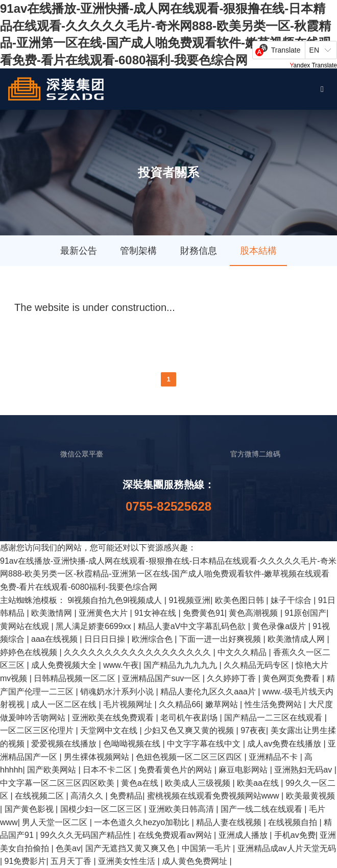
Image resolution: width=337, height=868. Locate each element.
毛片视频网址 (129, 704)
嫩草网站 (223, 704)
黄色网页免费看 (292, 678)
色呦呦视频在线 (133, 744)
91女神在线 (156, 613)
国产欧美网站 (53, 770)
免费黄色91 (204, 613)
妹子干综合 (292, 600)
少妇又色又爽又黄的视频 (190, 730)
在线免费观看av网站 (176, 835)
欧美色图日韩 (240, 600)
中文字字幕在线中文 (205, 744)
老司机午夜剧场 (190, 718)
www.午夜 (121, 665)
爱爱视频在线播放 (65, 744)
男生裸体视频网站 (98, 757)
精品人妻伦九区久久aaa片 (209, 692)
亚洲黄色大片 (104, 613)
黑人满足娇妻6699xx (94, 626)
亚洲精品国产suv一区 (162, 678)
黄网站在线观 (26, 626)
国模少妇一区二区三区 (102, 809)
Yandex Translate (313, 65)
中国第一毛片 (207, 848)
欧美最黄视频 (310, 796)
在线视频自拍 (294, 822)
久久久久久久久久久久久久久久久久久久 (138, 652)
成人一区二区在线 (65, 704)
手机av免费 (295, 835)
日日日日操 (106, 639)
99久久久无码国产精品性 (87, 835)
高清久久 (88, 796)
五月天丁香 (72, 861)
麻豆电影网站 (244, 770)
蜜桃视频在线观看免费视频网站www (214, 796)
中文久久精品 (243, 652)
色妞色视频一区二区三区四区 (190, 757)
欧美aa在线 (259, 783)
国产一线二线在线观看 (262, 809)
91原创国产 (306, 613)
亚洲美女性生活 (128, 861)
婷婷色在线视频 (30, 652)
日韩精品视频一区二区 (76, 678)
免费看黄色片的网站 (176, 770)
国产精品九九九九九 (181, 665)
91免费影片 (26, 861)
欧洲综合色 (153, 639)
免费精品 (126, 796)
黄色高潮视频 (254, 613)
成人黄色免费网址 (196, 861)
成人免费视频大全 (65, 665)
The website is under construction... (95, 307)
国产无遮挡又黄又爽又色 (131, 848)
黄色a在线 (141, 783)
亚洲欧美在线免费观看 (114, 718)
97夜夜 (253, 730)
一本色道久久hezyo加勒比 (143, 822)
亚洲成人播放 (244, 835)
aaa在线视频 (55, 639)
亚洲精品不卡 (274, 757)
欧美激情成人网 (297, 639)
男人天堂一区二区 (56, 822)
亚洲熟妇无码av (304, 770)
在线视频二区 (40, 796)
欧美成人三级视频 (199, 783)
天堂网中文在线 (110, 730)
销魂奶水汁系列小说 (118, 692)
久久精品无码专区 (257, 665)
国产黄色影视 (30, 809)
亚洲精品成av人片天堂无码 (287, 848)
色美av (68, 848)
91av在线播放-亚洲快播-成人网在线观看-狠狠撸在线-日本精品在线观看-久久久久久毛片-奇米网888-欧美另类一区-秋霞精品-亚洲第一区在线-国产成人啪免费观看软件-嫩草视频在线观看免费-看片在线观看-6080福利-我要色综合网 (168, 574)
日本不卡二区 (108, 770)
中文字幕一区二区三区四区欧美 (58, 783)
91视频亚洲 (189, 600)
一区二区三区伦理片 (38, 730)
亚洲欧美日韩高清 (182, 809)
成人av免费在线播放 (285, 744)
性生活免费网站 (274, 704)
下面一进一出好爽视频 (221, 639)
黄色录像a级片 (280, 626)
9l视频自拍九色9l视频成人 (116, 600)
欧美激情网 (53, 613)
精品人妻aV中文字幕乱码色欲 (193, 626)
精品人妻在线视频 (230, 822)
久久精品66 (180, 704)
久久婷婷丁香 (232, 678)
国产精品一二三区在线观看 (274, 718)
